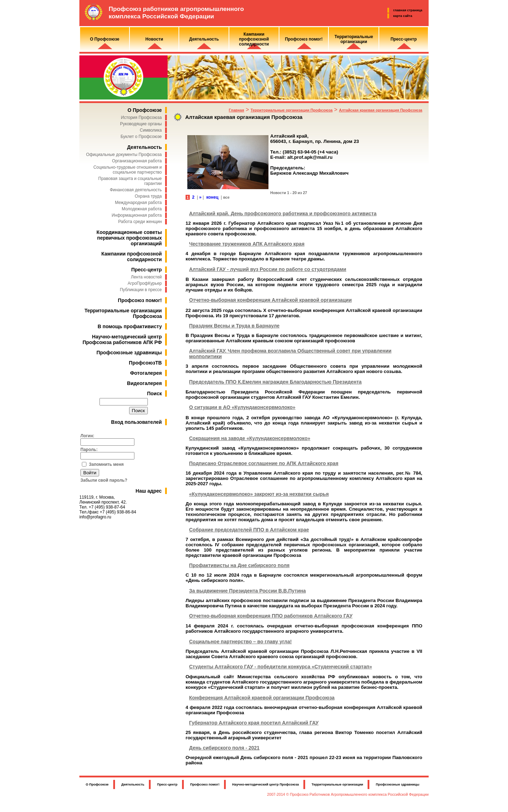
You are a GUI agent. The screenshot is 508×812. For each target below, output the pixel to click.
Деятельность (144, 147)
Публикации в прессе (141, 290)
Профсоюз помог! (140, 300)
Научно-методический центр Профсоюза (265, 784)
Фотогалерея (146, 373)
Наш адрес (149, 491)
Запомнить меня (106, 464)
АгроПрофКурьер (145, 283)
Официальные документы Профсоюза (124, 155)
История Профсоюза (141, 118)
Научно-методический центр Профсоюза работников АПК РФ (122, 339)
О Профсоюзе (144, 110)
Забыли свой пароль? (104, 480)
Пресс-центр (147, 270)
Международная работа (138, 203)
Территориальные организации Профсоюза (291, 110)
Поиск (155, 393)
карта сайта (403, 16)
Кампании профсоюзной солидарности (131, 257)
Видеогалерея (144, 383)
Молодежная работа (142, 209)
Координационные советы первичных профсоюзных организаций (129, 238)
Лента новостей (146, 277)
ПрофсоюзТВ (145, 363)
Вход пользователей (137, 422)
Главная (237, 110)
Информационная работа (137, 215)
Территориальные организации (337, 784)
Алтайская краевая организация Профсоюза (381, 110)
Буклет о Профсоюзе (141, 137)
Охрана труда (148, 196)
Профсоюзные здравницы (129, 353)
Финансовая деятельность (136, 190)
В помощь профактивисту (130, 326)
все (226, 197)
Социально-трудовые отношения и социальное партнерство (128, 170)
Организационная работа (137, 161)
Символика (151, 130)
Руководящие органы (141, 124)
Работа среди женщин (140, 222)
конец (212, 197)
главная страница (408, 10)
